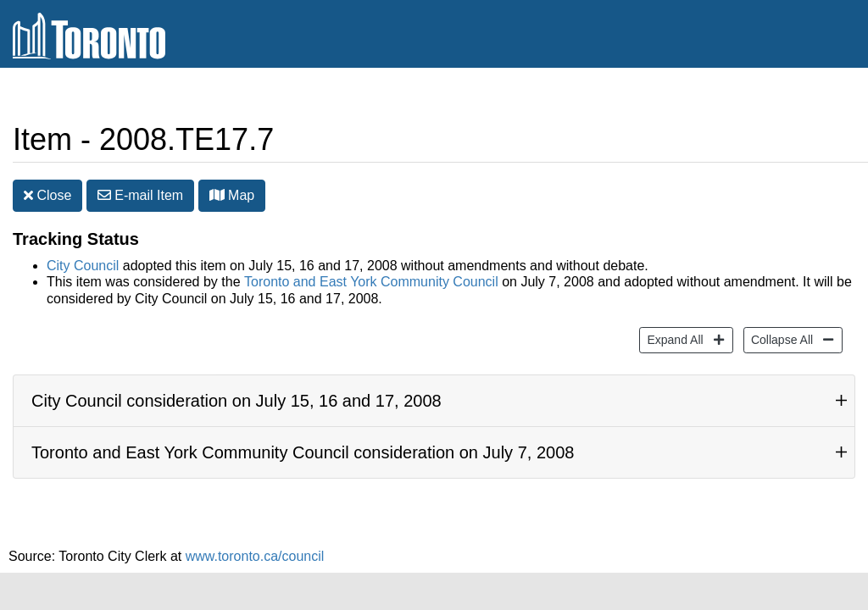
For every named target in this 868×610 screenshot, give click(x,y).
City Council (83, 266)
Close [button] (47, 195)
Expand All (673, 338)
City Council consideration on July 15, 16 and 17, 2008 (236, 401)
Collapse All (780, 338)
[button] (217, 195)
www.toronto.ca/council (255, 556)
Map (232, 195)
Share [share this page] (814, 96)
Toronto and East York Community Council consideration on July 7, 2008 (303, 452)
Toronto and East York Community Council (371, 282)
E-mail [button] (140, 195)
